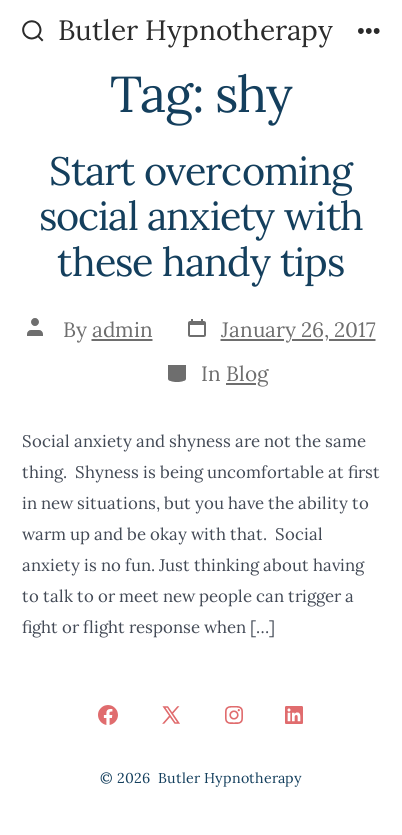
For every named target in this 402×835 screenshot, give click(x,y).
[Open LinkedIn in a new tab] (294, 715)
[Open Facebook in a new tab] (108, 715)
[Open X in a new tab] (171, 715)
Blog (247, 373)
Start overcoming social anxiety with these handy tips (201, 216)
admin (122, 329)
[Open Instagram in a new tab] (234, 715)
